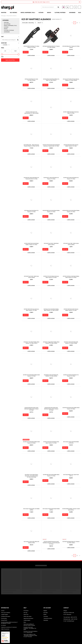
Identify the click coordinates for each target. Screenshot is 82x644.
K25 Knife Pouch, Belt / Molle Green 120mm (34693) (31, 277)
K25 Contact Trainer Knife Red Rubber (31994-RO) (71, 442)
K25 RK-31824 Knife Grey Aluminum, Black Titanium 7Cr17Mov (31, 310)
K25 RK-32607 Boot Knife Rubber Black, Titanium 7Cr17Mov (51, 475)
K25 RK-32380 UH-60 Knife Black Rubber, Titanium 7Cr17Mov (51, 211)
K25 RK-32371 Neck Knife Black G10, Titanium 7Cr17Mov (51, 178)
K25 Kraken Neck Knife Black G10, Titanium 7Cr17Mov (31, 211)
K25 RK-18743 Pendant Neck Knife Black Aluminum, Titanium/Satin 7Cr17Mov (51, 145)
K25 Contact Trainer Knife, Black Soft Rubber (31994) (31, 542)
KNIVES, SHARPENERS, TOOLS (28, 13)
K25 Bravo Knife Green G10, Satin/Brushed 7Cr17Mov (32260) (31, 113)
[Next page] (80, 23)
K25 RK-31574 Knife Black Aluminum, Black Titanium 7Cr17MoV (51, 277)
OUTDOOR (41, 13)
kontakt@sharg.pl (70, 621)
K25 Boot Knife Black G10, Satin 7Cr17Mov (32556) (31, 80)
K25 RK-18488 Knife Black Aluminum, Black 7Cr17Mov (71, 113)
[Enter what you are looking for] (10, 40)
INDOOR (49, 13)
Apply (2, 57)
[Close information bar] (79, 2)
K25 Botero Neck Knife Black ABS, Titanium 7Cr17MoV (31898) (71, 343)
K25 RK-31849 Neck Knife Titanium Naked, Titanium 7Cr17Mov (71, 310)
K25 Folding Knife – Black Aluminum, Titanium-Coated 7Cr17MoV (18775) (31, 145)
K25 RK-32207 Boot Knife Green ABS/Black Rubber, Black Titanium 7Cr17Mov (51, 409)
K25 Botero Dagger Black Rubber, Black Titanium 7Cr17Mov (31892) (51, 343)
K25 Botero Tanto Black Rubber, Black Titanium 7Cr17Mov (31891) (31, 343)
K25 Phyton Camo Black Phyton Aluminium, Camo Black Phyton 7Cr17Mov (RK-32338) (31, 476)
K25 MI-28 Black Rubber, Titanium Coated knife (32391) (71, 509)
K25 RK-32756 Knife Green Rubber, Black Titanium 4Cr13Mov (71, 408)
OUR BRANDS (72, 13)
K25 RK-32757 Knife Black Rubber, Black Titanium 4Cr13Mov (31, 442)
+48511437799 (74, 617)
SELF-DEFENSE (13, 13)
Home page (3, 16)
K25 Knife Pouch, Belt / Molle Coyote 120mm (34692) (71, 244)
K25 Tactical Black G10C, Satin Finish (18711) (71, 475)
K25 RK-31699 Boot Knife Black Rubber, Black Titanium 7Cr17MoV (71, 277)
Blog (80, 13)
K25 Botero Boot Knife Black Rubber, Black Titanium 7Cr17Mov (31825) (51, 310)
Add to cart (26, 52)
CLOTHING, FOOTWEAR (60, 13)
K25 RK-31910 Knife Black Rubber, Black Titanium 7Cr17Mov (31, 375)
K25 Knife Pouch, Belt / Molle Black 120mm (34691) (51, 244)
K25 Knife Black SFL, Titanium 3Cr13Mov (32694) (71, 47)
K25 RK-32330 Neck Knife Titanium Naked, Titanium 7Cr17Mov (71, 145)
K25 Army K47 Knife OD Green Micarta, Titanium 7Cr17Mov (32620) (71, 80)
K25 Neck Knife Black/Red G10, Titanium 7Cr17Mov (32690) (51, 47)
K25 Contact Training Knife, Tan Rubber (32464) (31, 509)
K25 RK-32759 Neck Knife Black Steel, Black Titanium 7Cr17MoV (51, 442)
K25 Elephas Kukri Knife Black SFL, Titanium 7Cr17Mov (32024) (51, 375)
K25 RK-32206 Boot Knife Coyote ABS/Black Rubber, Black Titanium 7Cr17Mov (31, 409)
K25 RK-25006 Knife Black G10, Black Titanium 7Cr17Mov (31, 47)
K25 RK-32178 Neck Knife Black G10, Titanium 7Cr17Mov (71, 375)
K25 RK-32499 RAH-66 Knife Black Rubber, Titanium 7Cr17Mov (31, 244)
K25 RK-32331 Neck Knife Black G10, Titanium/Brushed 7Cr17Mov (31, 178)
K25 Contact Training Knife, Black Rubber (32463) (51, 509)
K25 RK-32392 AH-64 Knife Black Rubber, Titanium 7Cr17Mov (71, 211)
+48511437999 (74, 619)
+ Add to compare (31, 55)
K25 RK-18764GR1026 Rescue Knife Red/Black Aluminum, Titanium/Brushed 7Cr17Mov (51, 543)
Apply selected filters (10, 60)
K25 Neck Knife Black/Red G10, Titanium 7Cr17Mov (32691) (71, 542)
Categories (6, 20)
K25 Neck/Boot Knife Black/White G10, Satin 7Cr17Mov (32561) (51, 80)
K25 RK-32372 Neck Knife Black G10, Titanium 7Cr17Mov (71, 178)
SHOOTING (4, 13)
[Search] (18, 40)
